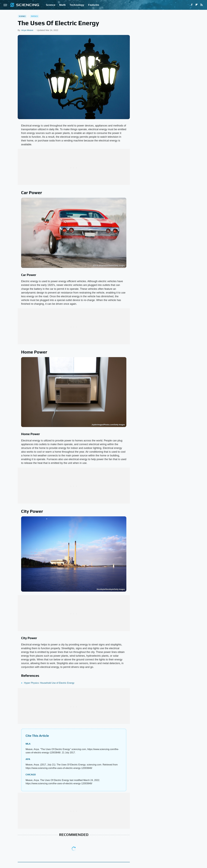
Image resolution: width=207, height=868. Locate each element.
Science (51, 5)
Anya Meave (27, 30)
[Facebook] (192, 5)
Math (62, 5)
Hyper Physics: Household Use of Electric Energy (49, 683)
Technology (77, 5)
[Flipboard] (197, 5)
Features (94, 5)
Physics (34, 16)
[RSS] (202, 5)
